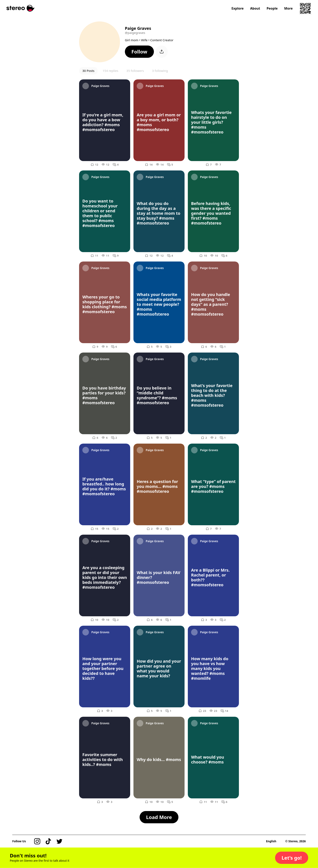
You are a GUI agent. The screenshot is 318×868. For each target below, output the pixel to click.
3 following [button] (160, 71)
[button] (139, 52)
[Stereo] (21, 8)
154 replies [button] (110, 71)
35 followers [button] (135, 71)
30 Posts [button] (88, 71)
